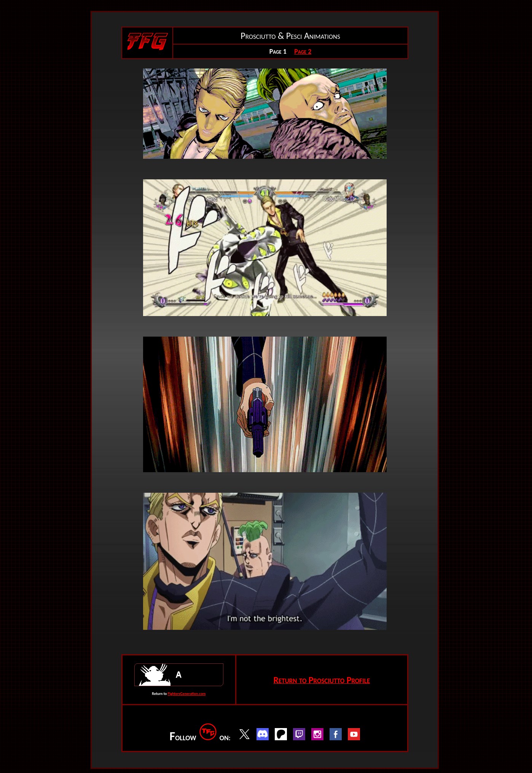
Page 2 (303, 51)
